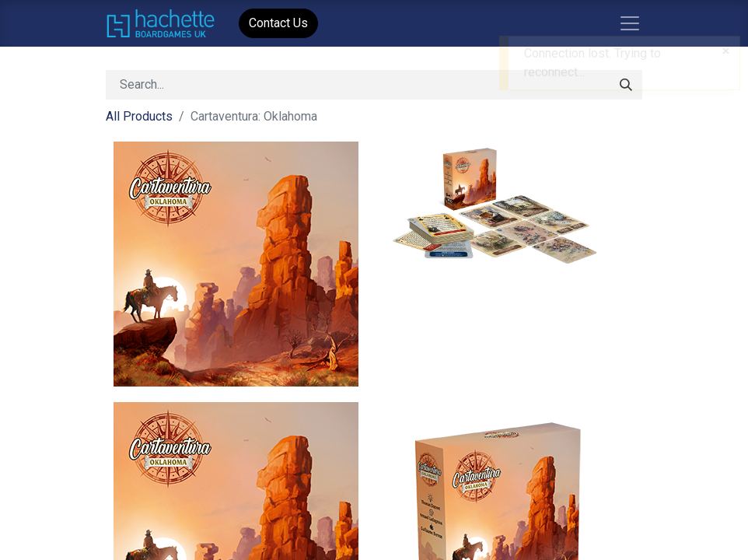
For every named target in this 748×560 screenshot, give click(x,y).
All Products (139, 116)
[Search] (626, 85)
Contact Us (278, 23)
